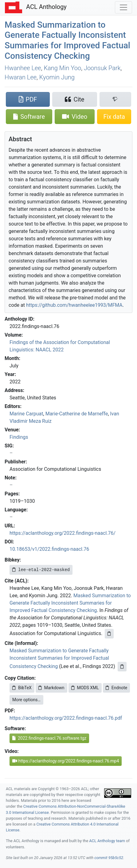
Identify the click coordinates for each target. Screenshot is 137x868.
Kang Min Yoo (62, 68)
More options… (26, 700)
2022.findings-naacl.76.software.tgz (49, 738)
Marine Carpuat (26, 414)
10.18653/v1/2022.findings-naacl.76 (49, 549)
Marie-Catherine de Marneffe (77, 414)
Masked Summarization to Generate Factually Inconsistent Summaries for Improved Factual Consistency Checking (67, 40)
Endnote (116, 688)
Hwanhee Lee (23, 68)
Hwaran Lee (21, 77)
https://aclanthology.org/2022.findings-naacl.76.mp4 (66, 761)
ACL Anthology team (107, 841)
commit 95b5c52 (109, 858)
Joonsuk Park (102, 68)
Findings (19, 437)
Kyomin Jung (57, 77)
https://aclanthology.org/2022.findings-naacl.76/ (63, 533)
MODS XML (85, 688)
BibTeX (22, 688)
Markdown (51, 688)
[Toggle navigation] (123, 7)
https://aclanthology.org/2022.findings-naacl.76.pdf (66, 718)
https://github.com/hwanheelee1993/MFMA (74, 305)
